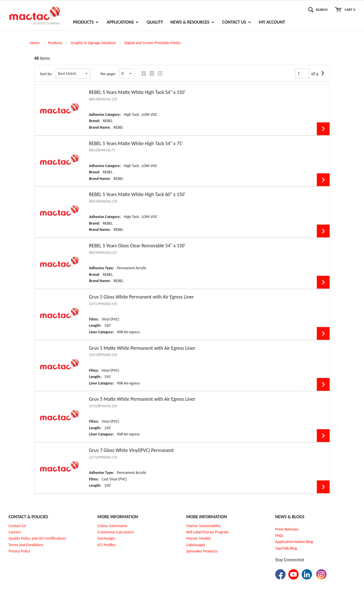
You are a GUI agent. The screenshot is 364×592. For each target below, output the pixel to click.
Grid (142, 74)
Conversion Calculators (116, 532)
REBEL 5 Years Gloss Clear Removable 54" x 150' (137, 246)
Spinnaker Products (202, 551)
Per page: (108, 74)
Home (35, 43)
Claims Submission (112, 526)
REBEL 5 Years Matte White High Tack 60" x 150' (137, 194)
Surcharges (106, 538)
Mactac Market (198, 538)
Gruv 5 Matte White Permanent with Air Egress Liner (142, 348)
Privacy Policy (19, 551)
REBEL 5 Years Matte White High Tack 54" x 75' (136, 143)
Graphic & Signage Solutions (93, 43)
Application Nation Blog (294, 542)
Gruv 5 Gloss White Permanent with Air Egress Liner (141, 297)
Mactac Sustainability (203, 526)
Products (55, 43)
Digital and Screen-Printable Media (153, 43)
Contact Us (17, 526)
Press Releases (287, 529)
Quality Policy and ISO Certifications (37, 538)
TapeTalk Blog (286, 548)
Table (159, 74)
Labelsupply (196, 545)
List (151, 74)
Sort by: (46, 74)
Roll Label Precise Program (208, 532)
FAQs (279, 536)
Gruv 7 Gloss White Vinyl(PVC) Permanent (131, 450)
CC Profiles (107, 545)
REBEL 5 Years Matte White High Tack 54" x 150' (137, 92)
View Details (323, 129)
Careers (15, 532)
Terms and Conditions (26, 545)
